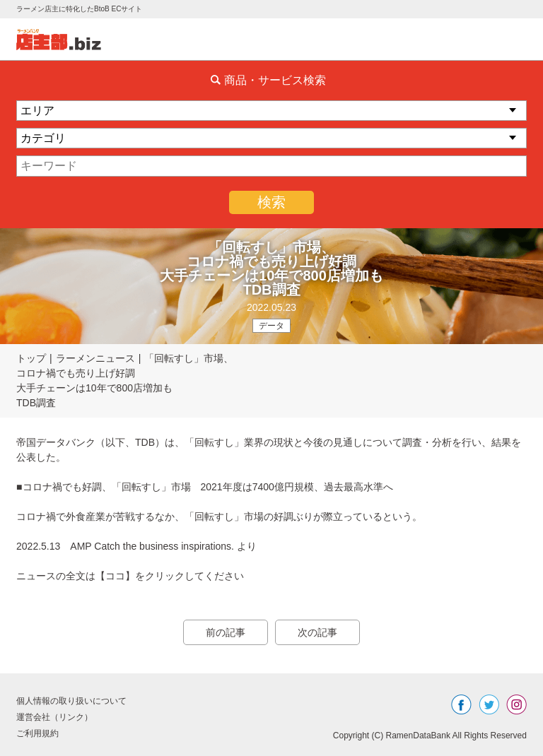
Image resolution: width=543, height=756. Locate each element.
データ (271, 326)
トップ (31, 358)
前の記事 (226, 632)
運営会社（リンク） (54, 717)
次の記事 (317, 632)
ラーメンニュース (95, 358)
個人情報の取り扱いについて (71, 701)
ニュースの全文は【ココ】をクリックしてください (130, 576)
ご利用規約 (37, 733)
